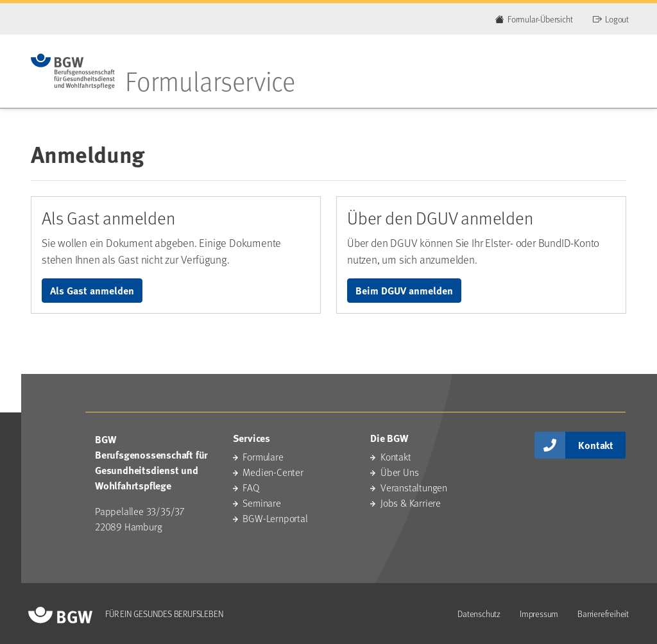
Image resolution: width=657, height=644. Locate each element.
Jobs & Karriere (411, 503)
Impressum (539, 614)
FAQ (251, 487)
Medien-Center (273, 472)
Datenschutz (479, 614)
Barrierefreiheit (603, 614)
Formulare (263, 456)
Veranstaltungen (414, 487)
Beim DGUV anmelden (404, 290)
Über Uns (399, 472)
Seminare (261, 503)
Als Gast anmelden (92, 290)
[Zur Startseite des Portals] (73, 71)
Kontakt (396, 456)
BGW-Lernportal (275, 518)
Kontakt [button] (596, 445)
